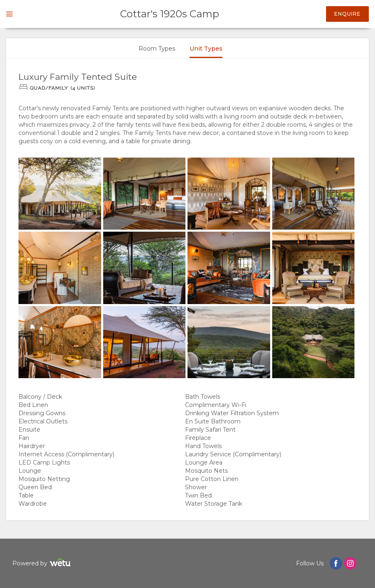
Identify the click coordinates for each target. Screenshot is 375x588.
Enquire (347, 14)
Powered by (43, 564)
